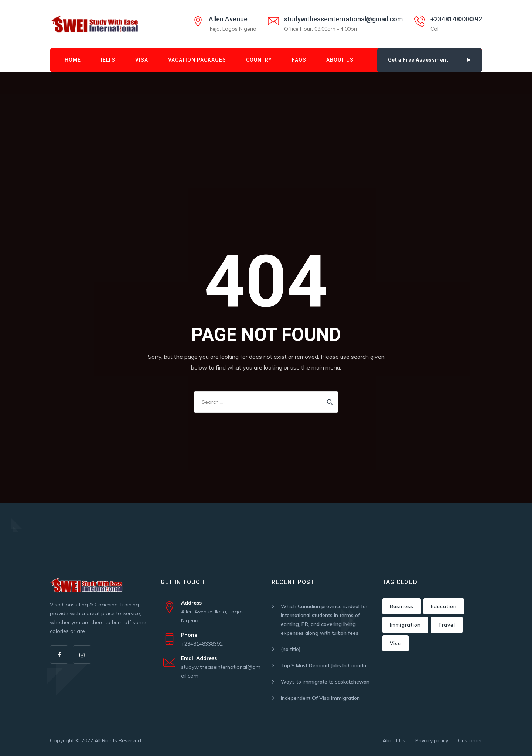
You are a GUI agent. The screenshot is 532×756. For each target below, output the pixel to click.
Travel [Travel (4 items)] (447, 625)
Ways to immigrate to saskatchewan (325, 682)
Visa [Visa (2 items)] (395, 643)
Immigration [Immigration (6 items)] (405, 625)
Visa (142, 60)
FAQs (299, 60)
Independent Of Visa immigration (320, 698)
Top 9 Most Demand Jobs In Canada (323, 665)
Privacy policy (432, 740)
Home (73, 60)
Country (259, 60)
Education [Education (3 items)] (444, 606)
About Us (340, 60)
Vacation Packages (197, 60)
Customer (470, 740)
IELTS (108, 60)
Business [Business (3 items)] (402, 606)
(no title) (291, 649)
